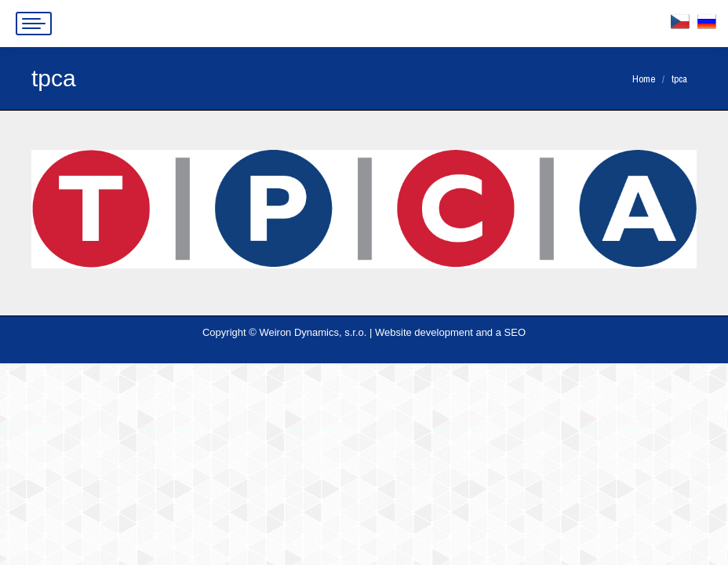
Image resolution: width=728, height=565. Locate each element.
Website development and (434, 332)
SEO (515, 332)
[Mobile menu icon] (34, 24)
